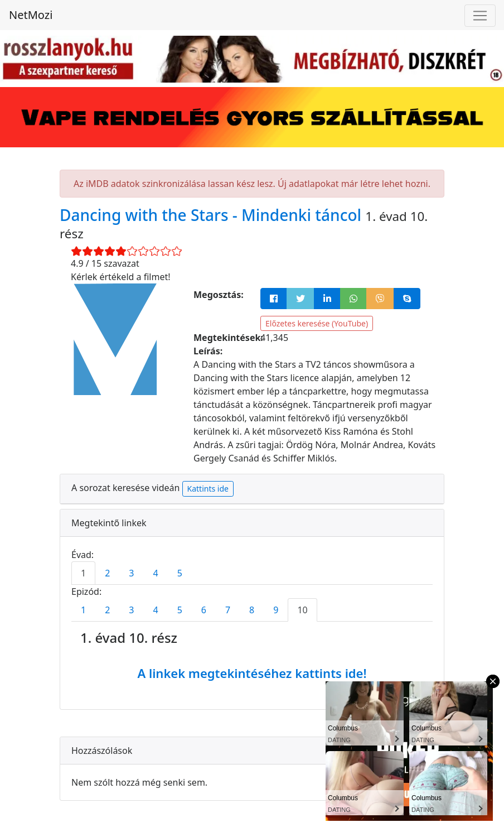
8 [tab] (252, 610)
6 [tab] (204, 610)
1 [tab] (83, 573)
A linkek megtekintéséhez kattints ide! (252, 673)
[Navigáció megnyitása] (480, 16)
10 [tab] (302, 610)
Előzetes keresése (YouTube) (317, 323)
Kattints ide (208, 489)
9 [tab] (276, 610)
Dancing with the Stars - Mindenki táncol (212, 215)
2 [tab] (107, 573)
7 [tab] (228, 610)
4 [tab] (155, 573)
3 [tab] (131, 573)
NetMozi (31, 15)
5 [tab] (180, 573)
